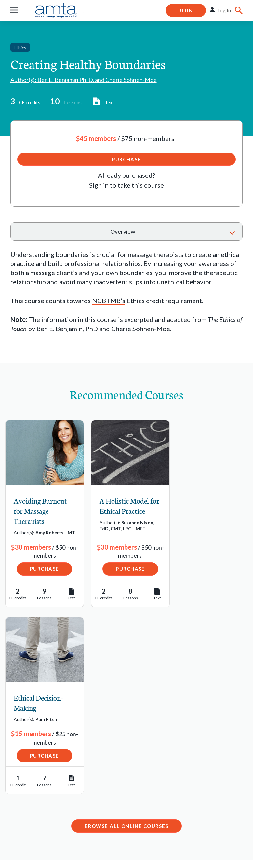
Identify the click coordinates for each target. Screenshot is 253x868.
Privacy (42, 843)
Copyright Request (83, 843)
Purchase (126, 159)
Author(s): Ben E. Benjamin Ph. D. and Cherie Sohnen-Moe (84, 80)
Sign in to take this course (126, 185)
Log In (224, 10)
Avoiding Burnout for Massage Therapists (40, 511)
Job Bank (24, 754)
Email (97, 755)
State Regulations (36, 791)
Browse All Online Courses (126, 645)
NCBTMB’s (109, 301)
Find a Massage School (44, 740)
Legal (17, 843)
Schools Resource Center (36, 772)
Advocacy (25, 804)
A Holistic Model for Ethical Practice (125, 506)
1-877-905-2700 (113, 774)
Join (186, 10)
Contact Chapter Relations (194, 786)
